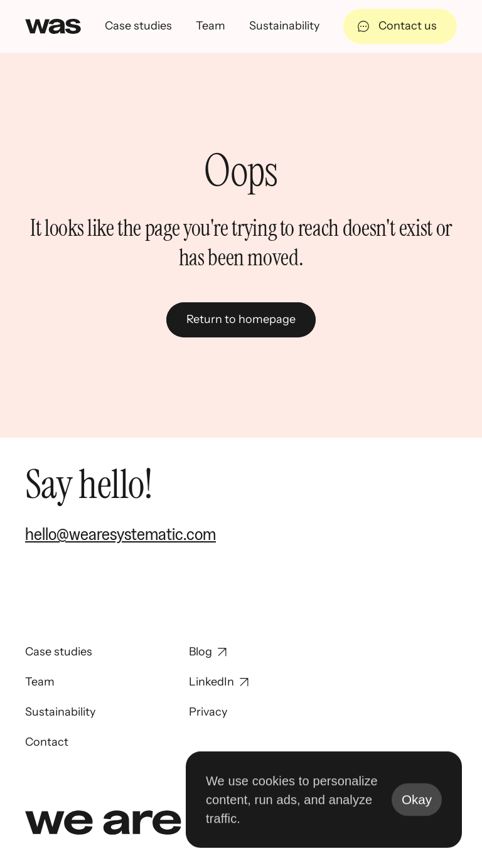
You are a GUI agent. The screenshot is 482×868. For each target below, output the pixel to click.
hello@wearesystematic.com (120, 534)
